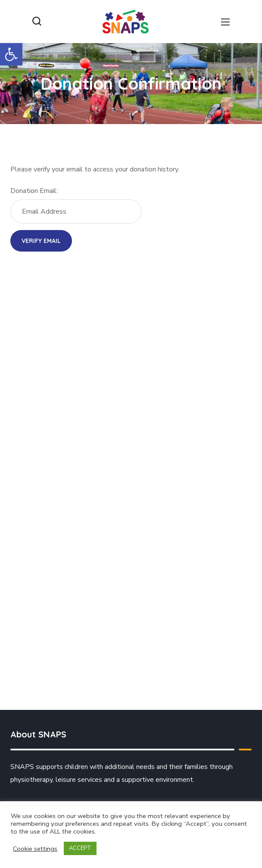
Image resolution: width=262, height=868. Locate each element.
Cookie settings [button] (35, 849)
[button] (11, 54)
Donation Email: (34, 191)
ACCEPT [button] (80, 848)
